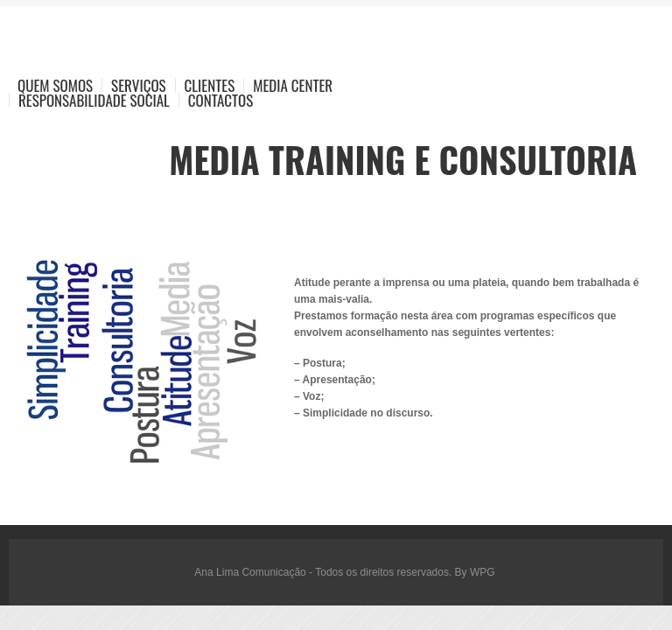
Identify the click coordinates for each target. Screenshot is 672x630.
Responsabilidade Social (94, 100)
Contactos (220, 100)
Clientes (210, 85)
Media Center (293, 85)
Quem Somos (55, 85)
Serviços (139, 85)
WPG (483, 572)
